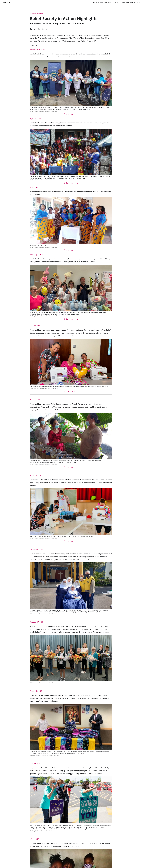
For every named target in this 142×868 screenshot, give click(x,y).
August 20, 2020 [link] (36, 691)
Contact (117, 2)
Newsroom (7, 2)
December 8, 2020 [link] (37, 549)
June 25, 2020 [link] (35, 764)
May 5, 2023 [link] (34, 187)
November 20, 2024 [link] (37, 50)
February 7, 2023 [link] (36, 255)
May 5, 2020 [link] (34, 839)
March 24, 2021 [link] (36, 475)
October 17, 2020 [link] (36, 622)
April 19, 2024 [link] (35, 118)
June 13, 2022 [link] (35, 326)
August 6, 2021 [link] (35, 400)
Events (110, 2)
